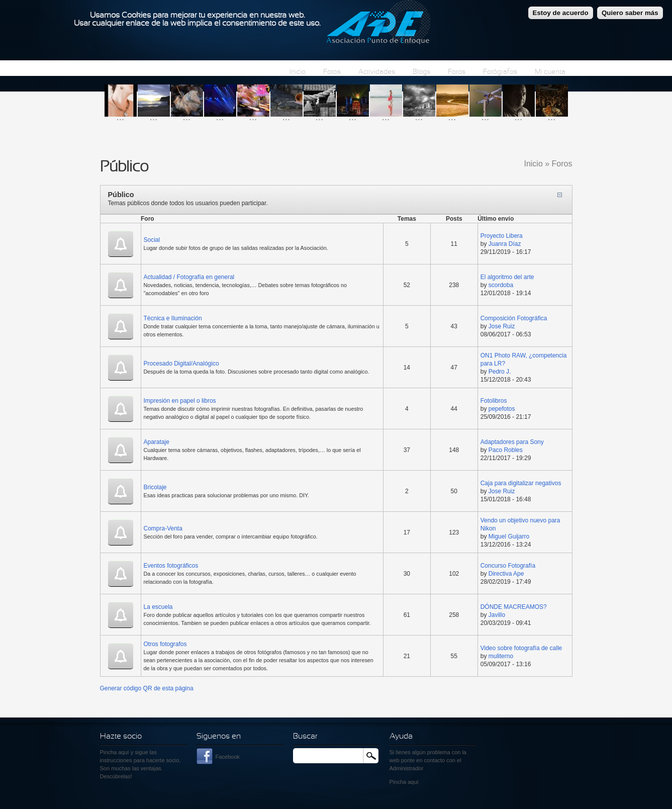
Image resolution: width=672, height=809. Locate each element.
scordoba (501, 285)
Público (121, 195)
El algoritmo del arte (507, 277)
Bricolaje (155, 487)
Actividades (377, 72)
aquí (413, 782)
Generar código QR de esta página (147, 688)
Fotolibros (494, 401)
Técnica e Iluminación (173, 318)
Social (152, 240)
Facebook (228, 757)
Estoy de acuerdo (561, 10)
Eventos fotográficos (171, 566)
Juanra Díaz (505, 244)
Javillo (497, 615)
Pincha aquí (115, 752)
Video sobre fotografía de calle (521, 648)
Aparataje (157, 442)
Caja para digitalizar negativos (521, 483)
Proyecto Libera (502, 236)
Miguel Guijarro (509, 536)
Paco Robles (506, 450)
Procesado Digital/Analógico (181, 364)
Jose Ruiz (502, 326)
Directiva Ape (506, 574)
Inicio (298, 72)
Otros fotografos (165, 644)
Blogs (421, 72)
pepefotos (502, 409)
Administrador (407, 768)
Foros (457, 72)
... (121, 117)
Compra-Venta (163, 528)
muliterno (501, 656)
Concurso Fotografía (508, 566)
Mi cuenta (550, 72)
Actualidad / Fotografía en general (189, 277)
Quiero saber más (630, 10)
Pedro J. (500, 372)
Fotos (332, 72)
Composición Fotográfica (514, 318)
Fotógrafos (500, 72)
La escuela (158, 607)
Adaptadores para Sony (512, 442)
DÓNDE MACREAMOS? (514, 607)
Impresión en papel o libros (180, 401)
